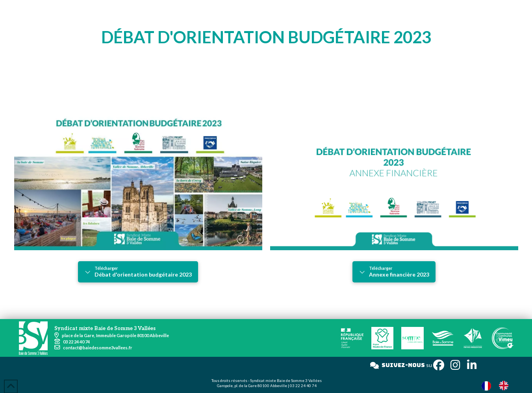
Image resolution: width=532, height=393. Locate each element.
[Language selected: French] (499, 385)
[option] (506, 386)
